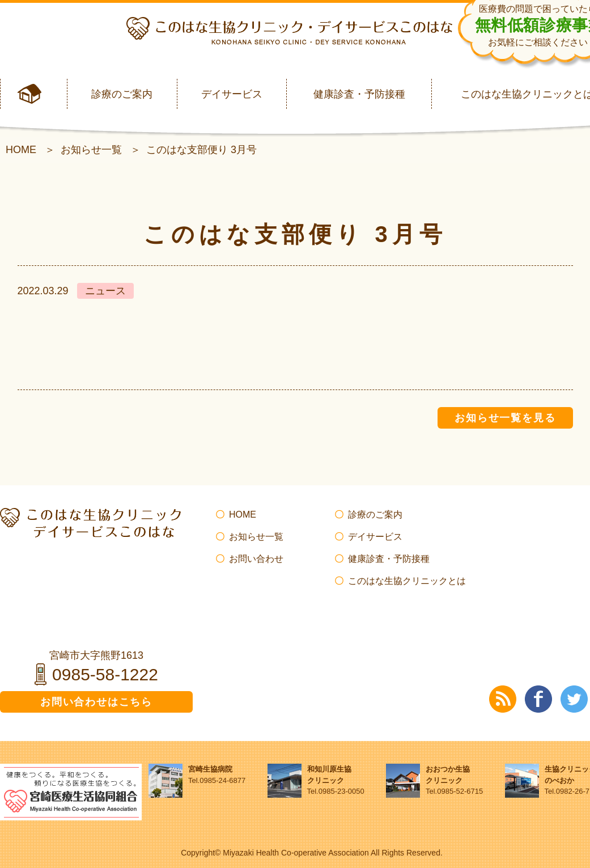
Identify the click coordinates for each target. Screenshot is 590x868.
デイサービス (232, 94)
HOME (21, 150)
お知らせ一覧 (91, 150)
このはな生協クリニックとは (407, 581)
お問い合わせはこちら (96, 702)
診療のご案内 (122, 94)
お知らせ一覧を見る (505, 418)
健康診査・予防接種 (359, 94)
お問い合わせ (256, 559)
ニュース (105, 291)
